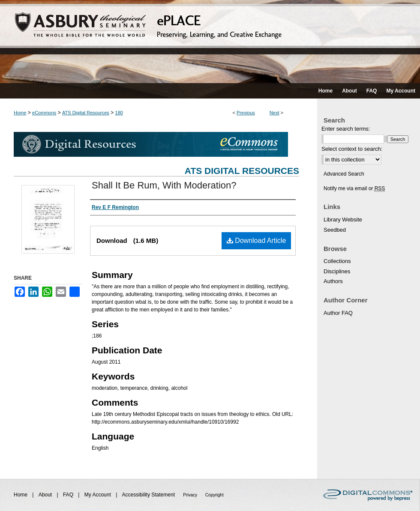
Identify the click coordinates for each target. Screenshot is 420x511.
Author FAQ (338, 313)
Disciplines (337, 271)
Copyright (214, 495)
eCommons (44, 113)
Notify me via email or (354, 188)
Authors (333, 281)
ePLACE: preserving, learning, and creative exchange (210, 42)
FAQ (69, 495)
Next (274, 113)
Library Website (343, 220)
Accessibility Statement (149, 495)
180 (119, 113)
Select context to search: (352, 149)
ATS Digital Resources (86, 113)
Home (20, 113)
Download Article (256, 241)
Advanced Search (344, 174)
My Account (98, 495)
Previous (246, 113)
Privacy (191, 495)
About (46, 495)
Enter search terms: (346, 129)
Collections (337, 261)
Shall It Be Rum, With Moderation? (164, 185)
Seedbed (335, 230)
